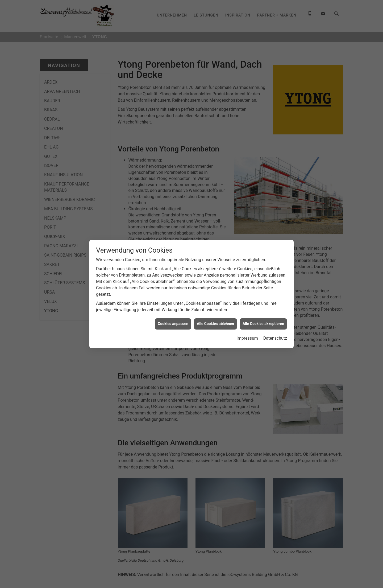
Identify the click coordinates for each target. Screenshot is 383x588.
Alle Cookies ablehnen (215, 324)
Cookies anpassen (173, 324)
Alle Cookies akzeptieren (263, 324)
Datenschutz (275, 338)
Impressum (247, 338)
